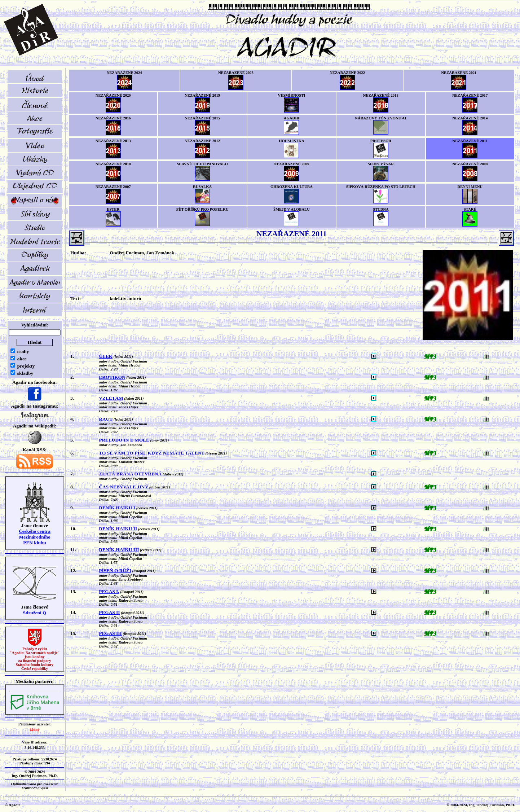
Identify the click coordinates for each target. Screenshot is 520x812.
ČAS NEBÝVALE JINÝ (124, 487)
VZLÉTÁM (111, 398)
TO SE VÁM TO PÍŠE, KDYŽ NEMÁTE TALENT (152, 453)
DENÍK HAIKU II (118, 529)
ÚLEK (106, 356)
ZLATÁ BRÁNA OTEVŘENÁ (130, 474)
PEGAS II (109, 612)
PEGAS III (110, 633)
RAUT (106, 419)
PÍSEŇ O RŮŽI (115, 570)
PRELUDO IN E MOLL (124, 440)
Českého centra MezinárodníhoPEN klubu (35, 537)
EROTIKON (112, 377)
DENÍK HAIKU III (119, 550)
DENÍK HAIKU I (117, 508)
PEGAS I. (109, 591)
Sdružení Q (35, 613)
